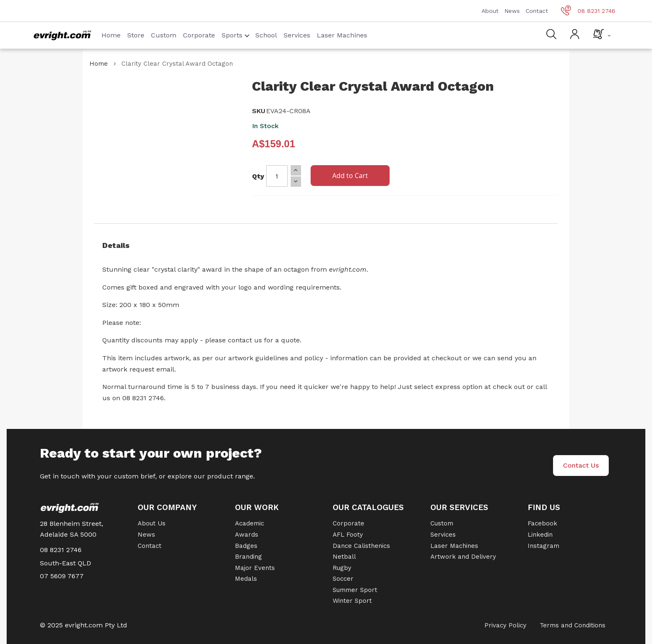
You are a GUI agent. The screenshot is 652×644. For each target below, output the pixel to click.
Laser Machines (342, 35)
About (490, 11)
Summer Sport (355, 590)
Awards (247, 535)
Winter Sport (352, 601)
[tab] (326, 245)
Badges (246, 546)
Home (111, 35)
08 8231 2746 (588, 11)
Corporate (199, 35)
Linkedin (540, 535)
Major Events (255, 568)
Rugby (342, 568)
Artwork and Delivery (463, 557)
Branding (248, 557)
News (512, 11)
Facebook (542, 523)
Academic (249, 523)
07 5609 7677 (62, 576)
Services (297, 35)
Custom (164, 35)
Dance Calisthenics (361, 546)
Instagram (543, 546)
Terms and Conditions (573, 625)
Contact (537, 11)
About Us (152, 523)
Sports (236, 35)
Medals (246, 579)
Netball (344, 557)
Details (116, 245)
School (266, 35)
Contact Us (581, 465)
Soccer (343, 579)
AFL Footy (348, 535)
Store (136, 35)
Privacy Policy (505, 625)
